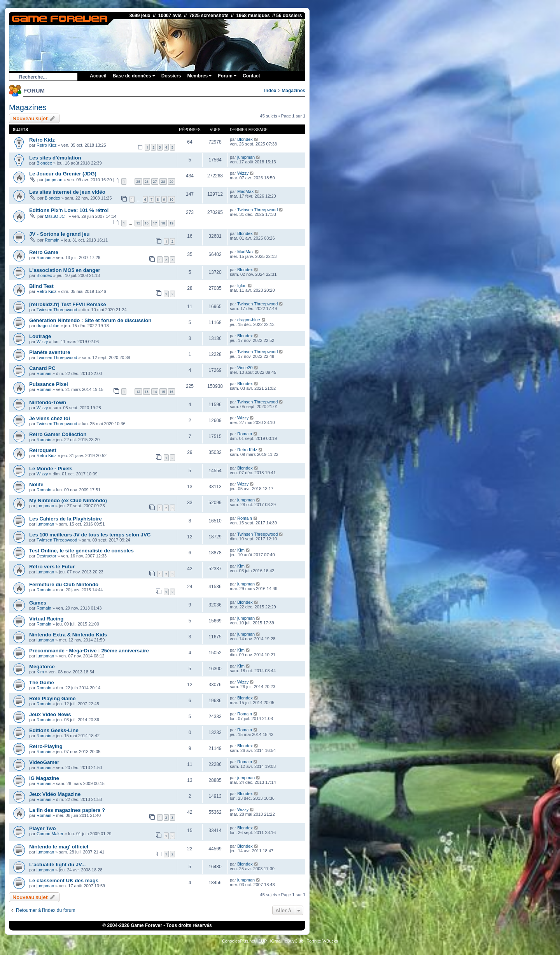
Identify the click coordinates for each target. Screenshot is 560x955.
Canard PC (42, 368)
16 (147, 223)
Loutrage (40, 336)
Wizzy (243, 173)
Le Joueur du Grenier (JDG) (63, 174)
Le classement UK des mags (64, 881)
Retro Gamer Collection (58, 434)
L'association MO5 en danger (65, 270)
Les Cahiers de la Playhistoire (66, 519)
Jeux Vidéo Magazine (55, 794)
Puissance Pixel (49, 384)
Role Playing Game (52, 698)
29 (171, 181)
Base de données (134, 76)
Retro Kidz (42, 140)
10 (171, 199)
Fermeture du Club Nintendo (64, 584)
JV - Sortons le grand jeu (59, 234)
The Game (42, 683)
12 (138, 392)
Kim (241, 550)
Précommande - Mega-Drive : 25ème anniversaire (89, 651)
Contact (251, 76)
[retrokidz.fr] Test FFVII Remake (68, 304)
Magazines (293, 91)
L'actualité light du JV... (58, 865)
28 (163, 181)
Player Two (43, 828)
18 (163, 223)
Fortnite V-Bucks (322, 941)
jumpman (246, 157)
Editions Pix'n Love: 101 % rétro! (69, 210)
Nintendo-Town (48, 402)
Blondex (245, 139)
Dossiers (171, 76)
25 (138, 181)
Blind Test (41, 286)
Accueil (98, 76)
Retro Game (44, 252)
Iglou (242, 286)
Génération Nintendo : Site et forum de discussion (90, 320)
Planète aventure (50, 352)
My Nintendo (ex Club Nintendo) (68, 500)
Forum (227, 76)
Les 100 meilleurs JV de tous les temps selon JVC (90, 535)
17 (155, 223)
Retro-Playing (46, 746)
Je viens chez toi (50, 418)
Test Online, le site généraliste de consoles (81, 551)
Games (38, 603)
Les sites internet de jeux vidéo (67, 192)
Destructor (46, 556)
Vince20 (245, 368)
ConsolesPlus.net (239, 941)
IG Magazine (44, 778)
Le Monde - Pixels (51, 469)
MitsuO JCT (56, 216)
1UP (263, 941)
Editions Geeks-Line (54, 730)
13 (147, 392)
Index (270, 91)
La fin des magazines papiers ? (67, 810)
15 (138, 223)
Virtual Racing (46, 619)
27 (155, 181)
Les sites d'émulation (55, 158)
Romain (52, 240)
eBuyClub (294, 941)
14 (155, 392)
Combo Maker (50, 834)
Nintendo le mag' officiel (59, 847)
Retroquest (43, 450)
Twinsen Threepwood (257, 210)
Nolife (36, 485)
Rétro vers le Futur (52, 567)
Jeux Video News (50, 714)
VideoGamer (44, 762)
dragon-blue (48, 326)
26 (147, 181)
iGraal (276, 941)
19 (171, 223)
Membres (199, 76)
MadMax (245, 191)
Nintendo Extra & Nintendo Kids (68, 635)
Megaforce (42, 667)
